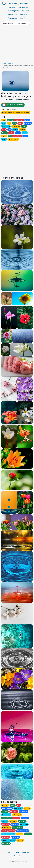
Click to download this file (13, 105)
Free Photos (24, 3)
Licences (11, 852)
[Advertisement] (17, 44)
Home (4, 63)
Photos (10, 63)
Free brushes (13, 14)
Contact (17, 856)
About (29, 852)
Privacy (23, 852)
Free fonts (12, 7)
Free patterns (13, 18)
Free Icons (25, 11)
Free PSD (23, 18)
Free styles (24, 14)
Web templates (13, 11)
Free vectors (12, 3)
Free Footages (23, 7)
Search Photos (8, 23)
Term (17, 852)
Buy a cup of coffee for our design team (16, 113)
